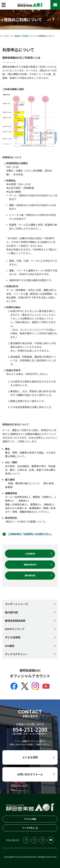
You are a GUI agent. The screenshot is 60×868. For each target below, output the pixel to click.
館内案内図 (11, 612)
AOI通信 (10, 646)
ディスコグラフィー (16, 654)
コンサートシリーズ (16, 604)
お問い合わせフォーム (30, 774)
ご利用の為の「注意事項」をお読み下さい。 (32, 534)
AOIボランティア (15, 629)
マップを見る (28, 828)
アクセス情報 (30, 819)
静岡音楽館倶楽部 (15, 621)
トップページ (6, 36)
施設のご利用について (25, 36)
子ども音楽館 (13, 637)
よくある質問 (30, 757)
